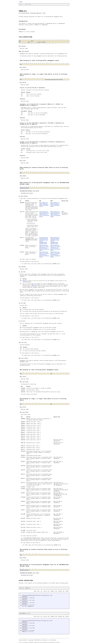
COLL (43, 42)
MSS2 (32, 41)
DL (38, 42)
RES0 (20, 41)
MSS (45, 42)
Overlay (55, 80)
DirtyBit (59, 80)
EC (19, 42)
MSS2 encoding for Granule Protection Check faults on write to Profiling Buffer (55, 214)
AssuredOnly (51, 80)
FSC (51, 404)
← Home (20, 2)
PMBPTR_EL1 (25, 281)
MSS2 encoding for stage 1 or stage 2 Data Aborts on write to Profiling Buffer (55, 248)
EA (40, 42)
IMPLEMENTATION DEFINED (24, 188)
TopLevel (47, 80)
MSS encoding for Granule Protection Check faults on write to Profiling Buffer (44, 214)
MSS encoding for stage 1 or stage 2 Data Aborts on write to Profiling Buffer (44, 248)
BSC (51, 374)
